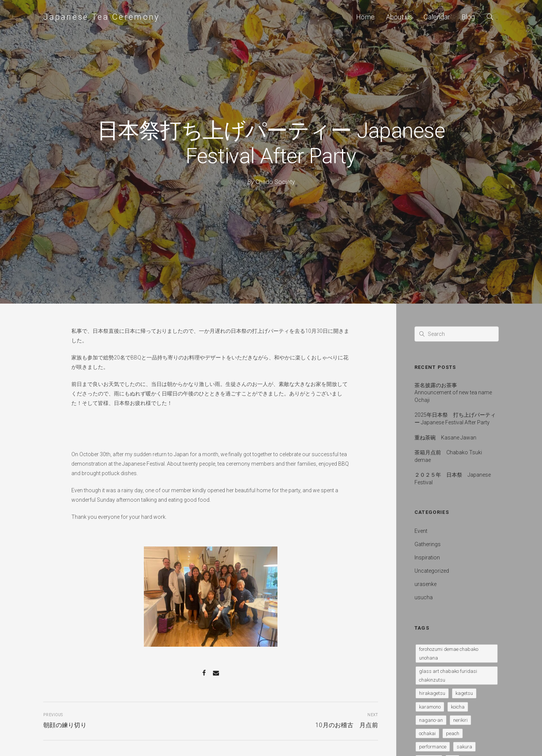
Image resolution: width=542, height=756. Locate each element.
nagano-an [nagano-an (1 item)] (431, 720)
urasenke (425, 584)
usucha (424, 597)
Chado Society (275, 182)
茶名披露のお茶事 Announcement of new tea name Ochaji (453, 393)
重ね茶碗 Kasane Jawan (445, 438)
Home (365, 17)
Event (421, 531)
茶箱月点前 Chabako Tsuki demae (448, 456)
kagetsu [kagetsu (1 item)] (464, 693)
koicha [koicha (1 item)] (458, 707)
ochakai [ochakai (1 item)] (427, 733)
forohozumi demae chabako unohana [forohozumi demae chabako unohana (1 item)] (449, 654)
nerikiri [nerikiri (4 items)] (460, 720)
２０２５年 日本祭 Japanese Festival (453, 479)
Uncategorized (432, 571)
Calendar (437, 17)
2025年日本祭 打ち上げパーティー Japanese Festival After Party (455, 419)
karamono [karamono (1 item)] (430, 707)
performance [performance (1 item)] (433, 747)
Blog (468, 17)
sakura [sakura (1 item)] (464, 747)
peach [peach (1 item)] (453, 733)
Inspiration (427, 558)
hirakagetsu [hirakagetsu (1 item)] (432, 693)
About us (399, 17)
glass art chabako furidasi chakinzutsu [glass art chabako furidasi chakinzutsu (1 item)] (448, 676)
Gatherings (428, 544)
